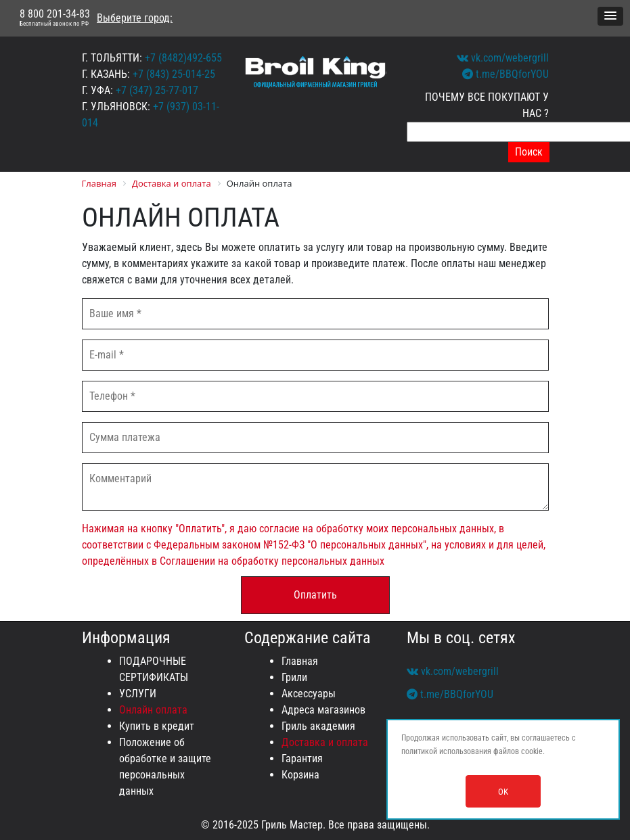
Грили (294, 677)
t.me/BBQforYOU (505, 74)
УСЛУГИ (138, 694)
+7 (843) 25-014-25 (174, 74)
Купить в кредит (157, 726)
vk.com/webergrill (503, 58)
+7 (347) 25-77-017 (157, 90)
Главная (300, 661)
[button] (610, 16)
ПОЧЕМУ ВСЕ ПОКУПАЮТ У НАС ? (487, 105)
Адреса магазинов (323, 710)
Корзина (300, 775)
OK (503, 792)
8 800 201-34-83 (55, 18)
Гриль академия (318, 726)
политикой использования (446, 751)
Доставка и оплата (325, 742)
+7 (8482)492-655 (183, 58)
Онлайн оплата (153, 710)
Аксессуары (309, 694)
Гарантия (302, 759)
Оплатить (315, 595)
